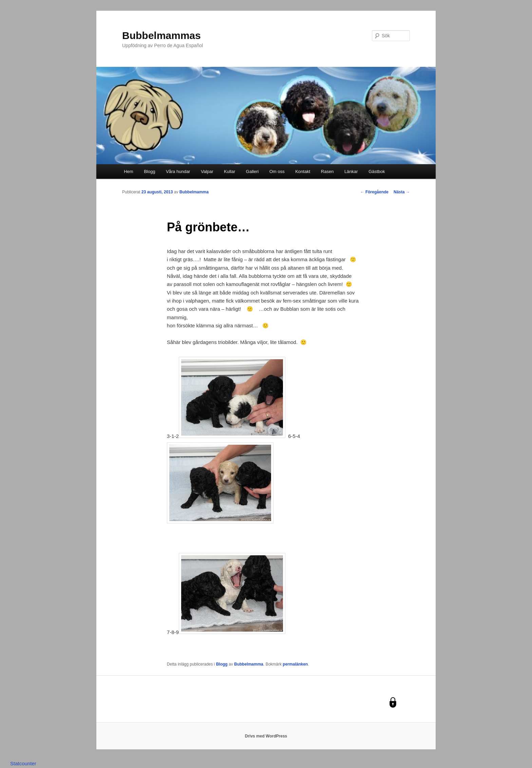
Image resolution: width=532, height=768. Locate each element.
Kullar (230, 171)
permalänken (295, 664)
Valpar (207, 171)
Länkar (351, 171)
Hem (128, 171)
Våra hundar (178, 171)
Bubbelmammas (161, 35)
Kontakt (303, 171)
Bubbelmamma (194, 192)
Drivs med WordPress (266, 736)
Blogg (149, 171)
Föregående (374, 192)
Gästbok (377, 171)
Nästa (402, 192)
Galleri (252, 171)
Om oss (277, 171)
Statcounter (23, 763)
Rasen (327, 171)
